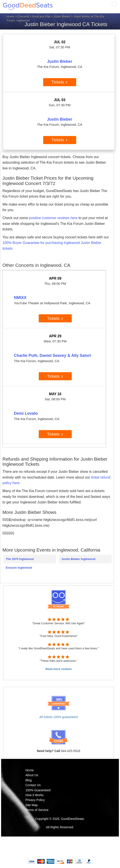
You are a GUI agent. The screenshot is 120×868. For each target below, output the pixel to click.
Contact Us (33, 785)
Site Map (31, 805)
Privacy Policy (35, 800)
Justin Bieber (62, 17)
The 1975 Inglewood (20, 559)
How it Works (34, 795)
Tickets (60, 82)
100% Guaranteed (38, 790)
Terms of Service (37, 810)
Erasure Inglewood (19, 568)
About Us (32, 775)
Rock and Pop (41, 17)
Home (10, 17)
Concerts (23, 17)
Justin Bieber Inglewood (78, 559)
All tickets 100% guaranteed (59, 717)
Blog (29, 780)
